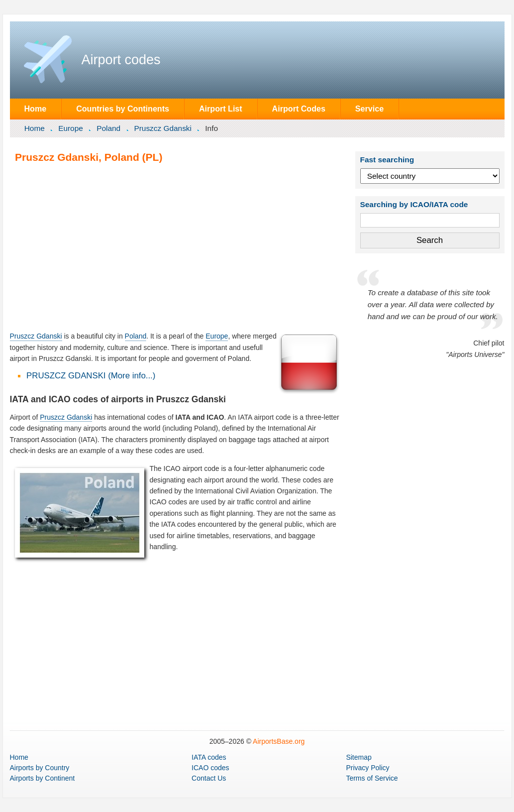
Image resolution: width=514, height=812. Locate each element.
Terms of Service (372, 778)
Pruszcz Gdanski (162, 128)
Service (369, 109)
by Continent (43, 778)
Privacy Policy (367, 768)
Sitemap (359, 757)
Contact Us (209, 778)
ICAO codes (210, 768)
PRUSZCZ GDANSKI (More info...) (91, 376)
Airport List (221, 109)
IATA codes (209, 757)
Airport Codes (299, 109)
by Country (40, 768)
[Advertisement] (176, 247)
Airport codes (121, 60)
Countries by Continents (123, 109)
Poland (108, 128)
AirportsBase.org (279, 741)
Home (35, 109)
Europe (71, 128)
